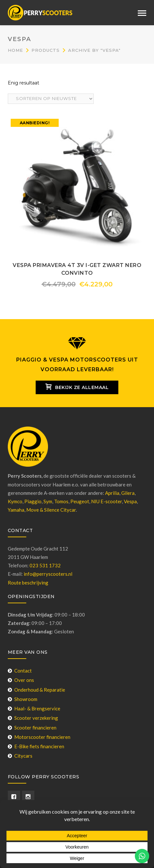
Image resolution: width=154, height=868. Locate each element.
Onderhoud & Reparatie (36, 690)
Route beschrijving (28, 583)
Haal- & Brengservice (34, 708)
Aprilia (112, 493)
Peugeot (80, 501)
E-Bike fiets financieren (36, 746)
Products (46, 50)
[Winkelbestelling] (51, 99)
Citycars (20, 756)
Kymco (15, 501)
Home (15, 50)
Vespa (130, 501)
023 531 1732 (45, 565)
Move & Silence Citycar (51, 510)
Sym (48, 501)
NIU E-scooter (107, 501)
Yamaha (16, 510)
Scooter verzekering (33, 718)
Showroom (23, 699)
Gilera (128, 493)
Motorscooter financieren (39, 737)
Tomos (61, 501)
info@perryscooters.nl (48, 574)
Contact (20, 671)
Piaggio (33, 501)
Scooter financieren (32, 728)
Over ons (21, 680)
